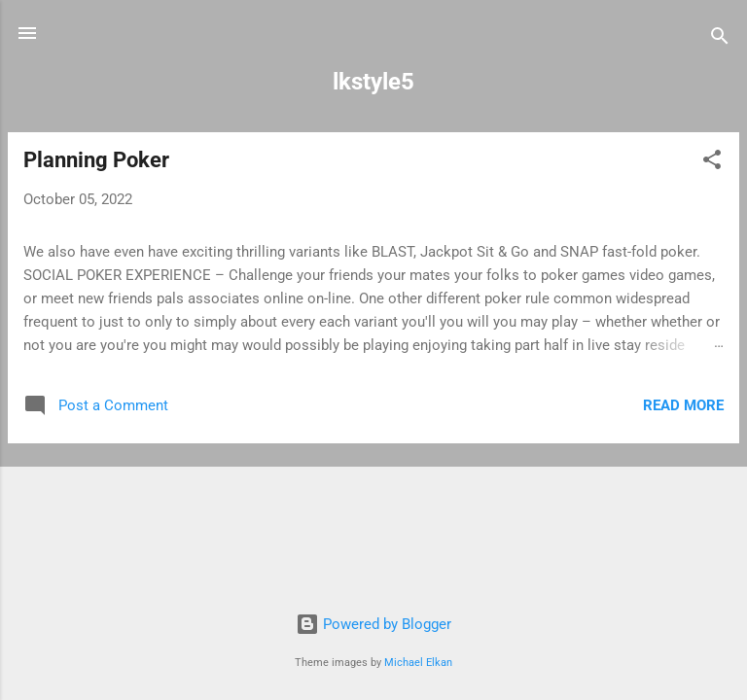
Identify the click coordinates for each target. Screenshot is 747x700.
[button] (712, 163)
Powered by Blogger (373, 624)
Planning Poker (96, 160)
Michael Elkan (418, 663)
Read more (683, 405)
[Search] (720, 39)
